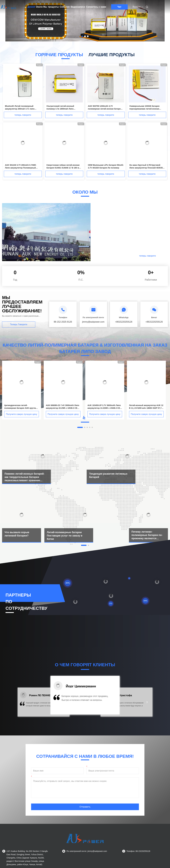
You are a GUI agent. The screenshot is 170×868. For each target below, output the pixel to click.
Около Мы (41, 7)
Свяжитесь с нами (96, 7)
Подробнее (117, 256)
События (65, 7)
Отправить (85, 807)
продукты (53, 7)
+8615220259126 (124, 322)
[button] (23, 704)
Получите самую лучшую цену (21, 414)
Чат (119, 7)
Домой (31, 7)
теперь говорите (23, 115)
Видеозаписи (78, 7)
